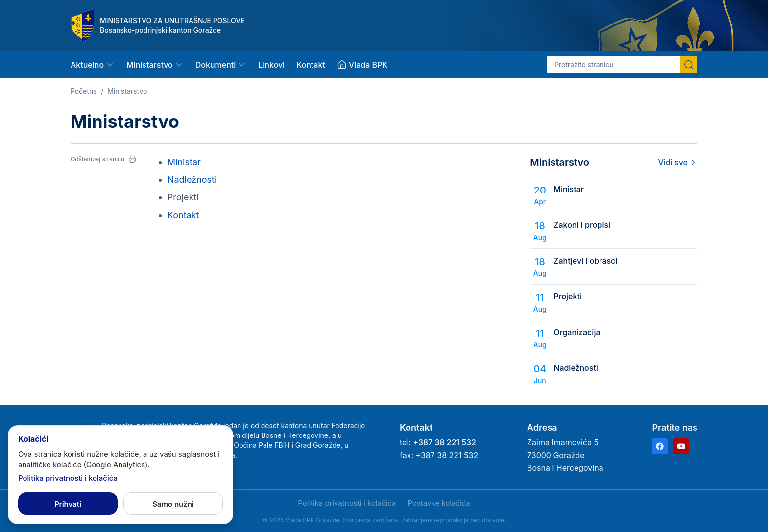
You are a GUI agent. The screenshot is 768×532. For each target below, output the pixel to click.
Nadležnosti (192, 180)
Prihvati (68, 504)
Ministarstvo (127, 91)
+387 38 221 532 (444, 442)
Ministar (184, 162)
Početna (84, 91)
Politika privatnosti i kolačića (347, 503)
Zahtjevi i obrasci (585, 261)
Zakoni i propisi (582, 225)
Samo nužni (173, 504)
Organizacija (577, 332)
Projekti (568, 296)
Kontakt (311, 65)
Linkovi (271, 65)
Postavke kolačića (439, 503)
